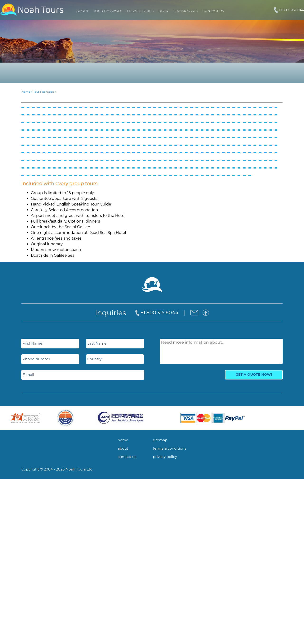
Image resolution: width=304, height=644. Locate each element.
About (83, 11)
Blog (163, 11)
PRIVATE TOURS (140, 11)
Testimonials (185, 11)
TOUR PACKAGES (108, 11)
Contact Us (213, 11)
